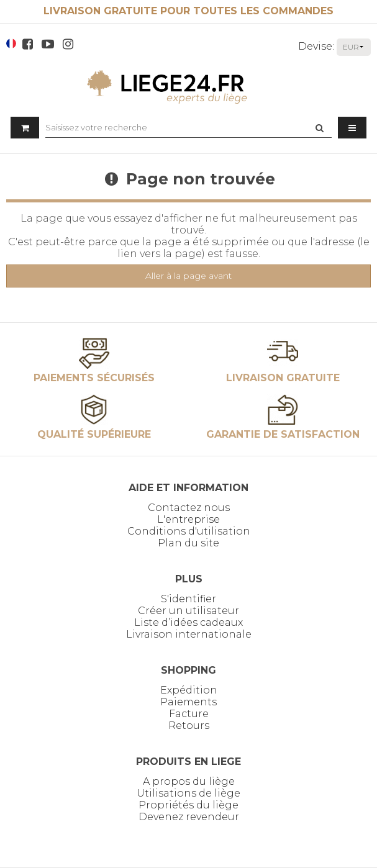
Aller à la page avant (188, 276)
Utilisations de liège (188, 793)
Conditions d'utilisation (189, 531)
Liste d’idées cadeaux (188, 622)
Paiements (188, 702)
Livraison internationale (189, 634)
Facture (189, 714)
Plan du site (188, 543)
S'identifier (188, 599)
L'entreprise (188, 519)
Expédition (189, 690)
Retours (189, 726)
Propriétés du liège (188, 805)
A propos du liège (189, 781)
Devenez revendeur (189, 817)
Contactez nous (189, 508)
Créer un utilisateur (188, 611)
